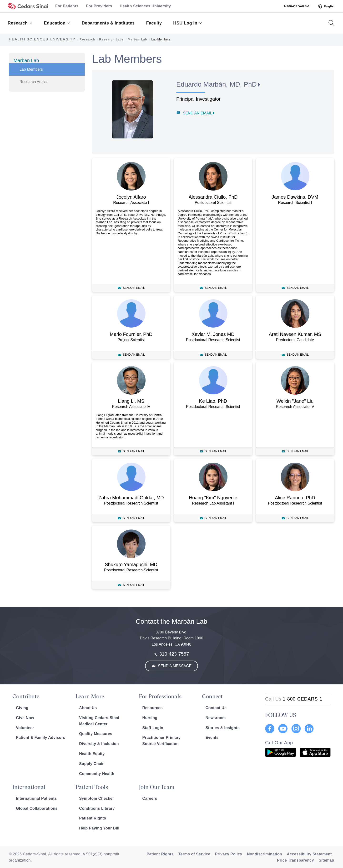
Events (212, 738)
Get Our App (279, 743)
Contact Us (216, 708)
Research (20, 23)
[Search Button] (332, 23)
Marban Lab (26, 60)
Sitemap (326, 860)
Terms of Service (194, 854)
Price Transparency (295, 860)
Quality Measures (96, 734)
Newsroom (216, 718)
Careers (150, 798)
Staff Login (153, 728)
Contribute (26, 696)
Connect (212, 696)
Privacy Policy (229, 854)
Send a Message (174, 666)
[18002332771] (294, 699)
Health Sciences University (145, 6)
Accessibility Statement (309, 854)
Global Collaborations (37, 808)
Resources (153, 708)
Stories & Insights (223, 728)
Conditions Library (97, 808)
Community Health (97, 774)
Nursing (150, 718)
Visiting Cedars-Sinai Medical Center (99, 721)
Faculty (154, 23)
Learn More (90, 696)
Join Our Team (157, 787)
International (29, 787)
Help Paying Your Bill (99, 828)
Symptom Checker (97, 798)
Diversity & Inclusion (99, 744)
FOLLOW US (281, 715)
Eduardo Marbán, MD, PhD (217, 84)
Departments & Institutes (108, 23)
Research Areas (33, 82)
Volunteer (25, 728)
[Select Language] (326, 6)
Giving (22, 708)
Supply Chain (92, 764)
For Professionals (160, 696)
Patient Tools (92, 787)
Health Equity (92, 754)
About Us (88, 708)
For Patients (67, 6)
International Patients (36, 798)
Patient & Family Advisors (41, 738)
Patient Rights (93, 818)
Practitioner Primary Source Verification (162, 741)
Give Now (25, 718)
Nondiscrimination (265, 854)
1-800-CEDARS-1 (297, 6)
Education (57, 23)
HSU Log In (188, 23)
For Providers (99, 6)
